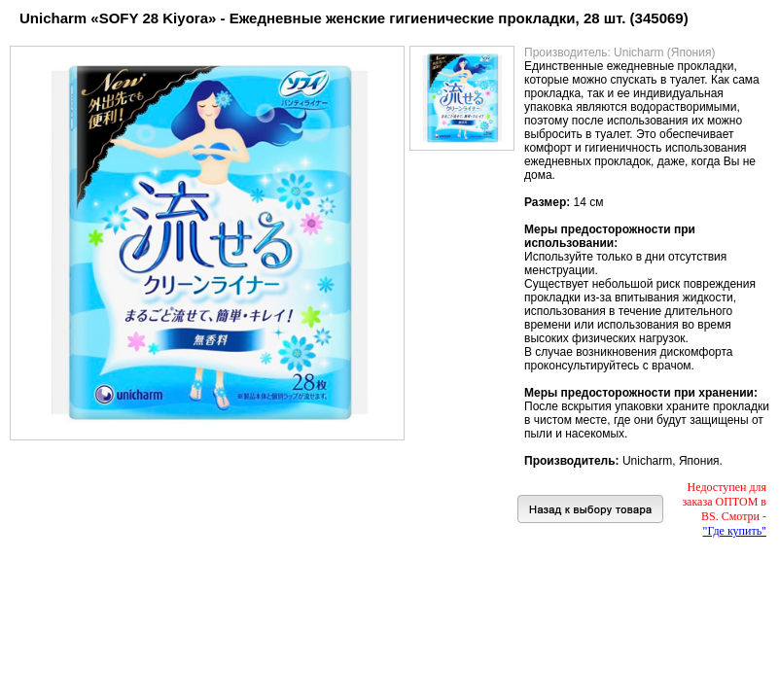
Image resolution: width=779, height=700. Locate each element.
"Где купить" (735, 531)
